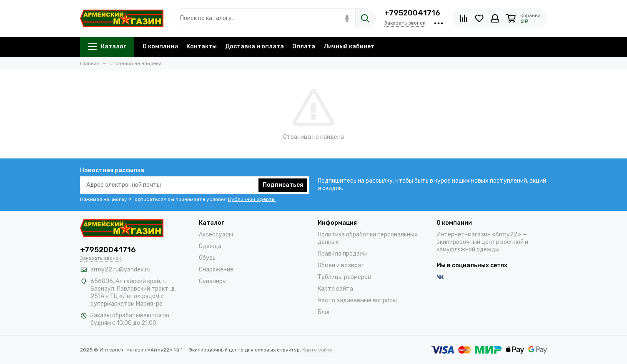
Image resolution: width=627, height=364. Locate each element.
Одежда (210, 246)
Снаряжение (216, 270)
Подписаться (283, 185)
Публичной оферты (252, 199)
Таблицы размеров (344, 277)
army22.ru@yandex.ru (120, 270)
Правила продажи (343, 254)
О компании (160, 46)
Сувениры (213, 281)
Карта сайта (335, 289)
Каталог (107, 46)
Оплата (304, 46)
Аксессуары (216, 235)
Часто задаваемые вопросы (357, 300)
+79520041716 (412, 13)
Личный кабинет (349, 46)
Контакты (202, 46)
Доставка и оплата (255, 46)
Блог (324, 312)
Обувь (207, 258)
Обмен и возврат (341, 265)
